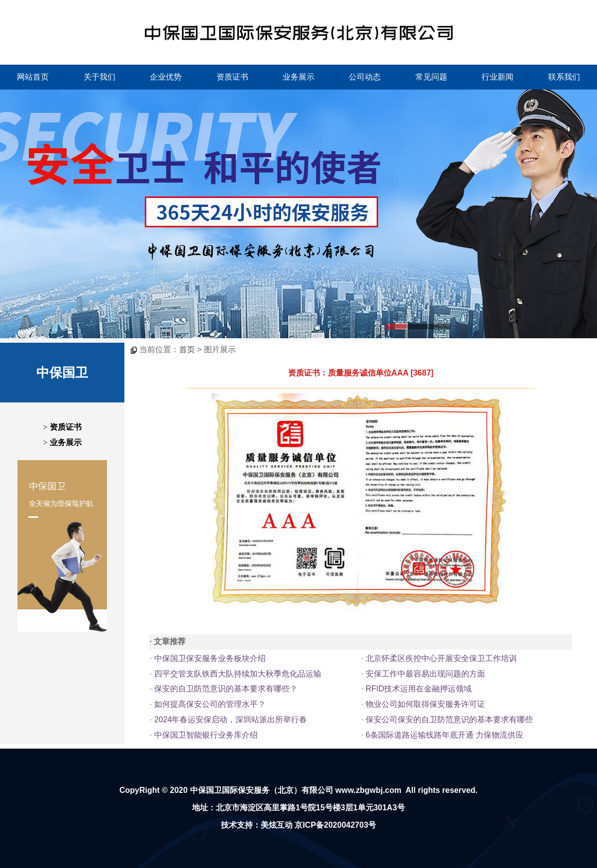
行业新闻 (497, 77)
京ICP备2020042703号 (335, 825)
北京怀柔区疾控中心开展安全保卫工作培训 (441, 658)
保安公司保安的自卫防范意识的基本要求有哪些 (449, 720)
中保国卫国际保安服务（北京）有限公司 (262, 790)
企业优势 (166, 77)
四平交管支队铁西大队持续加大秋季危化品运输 (238, 674)
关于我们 (99, 77)
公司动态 (365, 77)
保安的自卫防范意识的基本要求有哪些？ (226, 689)
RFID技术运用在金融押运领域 (419, 689)
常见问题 (431, 77)
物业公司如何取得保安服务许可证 (425, 704)
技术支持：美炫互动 (257, 825)
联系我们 (564, 77)
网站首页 (33, 77)
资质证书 (232, 77)
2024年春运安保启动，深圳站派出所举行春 (231, 720)
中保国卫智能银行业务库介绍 (206, 735)
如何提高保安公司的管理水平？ (210, 704)
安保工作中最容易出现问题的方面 (425, 674)
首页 (187, 349)
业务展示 (298, 77)
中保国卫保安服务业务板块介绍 (210, 658)
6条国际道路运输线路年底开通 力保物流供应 (445, 735)
